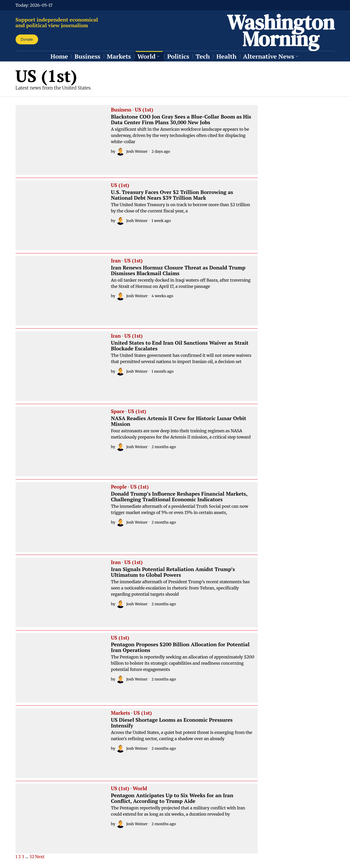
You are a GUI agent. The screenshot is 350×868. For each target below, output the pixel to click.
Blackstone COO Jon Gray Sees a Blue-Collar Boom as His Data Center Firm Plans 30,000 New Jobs (181, 120)
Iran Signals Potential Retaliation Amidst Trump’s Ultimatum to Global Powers (173, 572)
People (119, 487)
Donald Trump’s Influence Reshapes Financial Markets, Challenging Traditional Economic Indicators (179, 497)
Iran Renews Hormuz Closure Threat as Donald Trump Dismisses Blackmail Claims (178, 270)
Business (121, 110)
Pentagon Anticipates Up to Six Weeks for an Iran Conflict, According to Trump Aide (172, 798)
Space (118, 412)
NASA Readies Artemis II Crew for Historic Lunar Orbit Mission (179, 421)
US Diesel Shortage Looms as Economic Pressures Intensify (172, 723)
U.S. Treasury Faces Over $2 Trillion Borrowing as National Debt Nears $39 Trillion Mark (172, 195)
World (140, 789)
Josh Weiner (132, 151)
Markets (121, 713)
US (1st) (144, 110)
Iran (116, 261)
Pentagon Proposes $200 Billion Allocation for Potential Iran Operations (180, 647)
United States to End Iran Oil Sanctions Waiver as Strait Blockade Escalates (180, 346)
